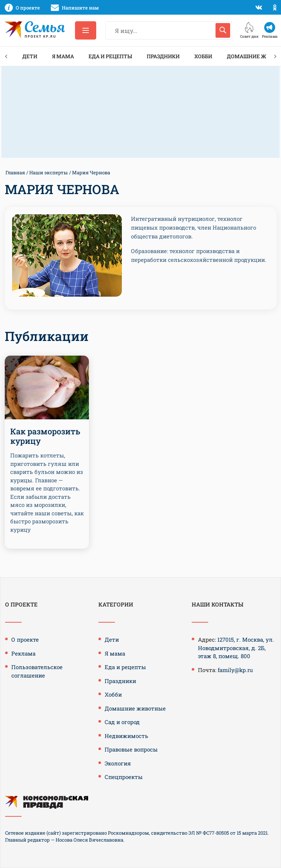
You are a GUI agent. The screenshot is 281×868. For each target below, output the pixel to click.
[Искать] (223, 30)
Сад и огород (122, 722)
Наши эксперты (48, 173)
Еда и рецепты (110, 56)
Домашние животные (135, 708)
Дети (30, 56)
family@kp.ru (235, 670)
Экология (118, 763)
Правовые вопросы (131, 749)
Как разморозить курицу (45, 436)
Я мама (63, 56)
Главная (15, 173)
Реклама (23, 653)
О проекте (25, 639)
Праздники (163, 56)
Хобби (203, 56)
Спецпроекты (124, 777)
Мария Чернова (91, 173)
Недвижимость (126, 736)
